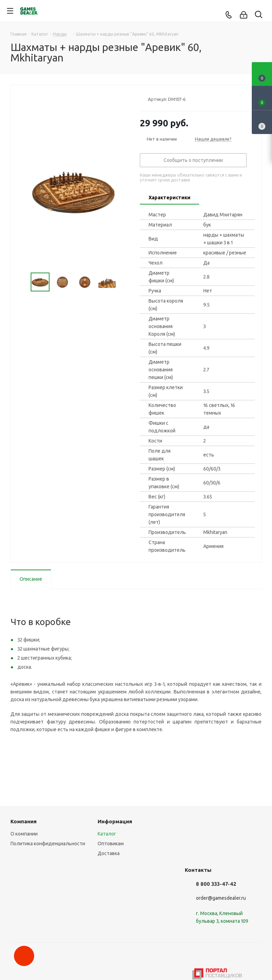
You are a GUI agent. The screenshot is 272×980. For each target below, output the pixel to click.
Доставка (109, 853)
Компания (24, 821)
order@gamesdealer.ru (221, 898)
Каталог (107, 834)
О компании (24, 834)
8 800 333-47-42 (216, 884)
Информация (115, 821)
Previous (22, 282)
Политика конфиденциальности (48, 844)
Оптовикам (111, 844)
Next (124, 282)
